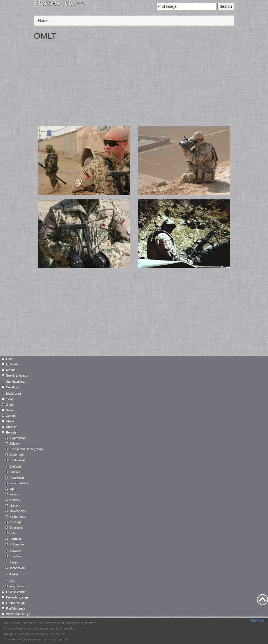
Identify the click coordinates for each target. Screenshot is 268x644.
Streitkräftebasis (17, 375)
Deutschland (18, 460)
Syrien (14, 562)
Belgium (15, 443)
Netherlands (18, 517)
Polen (13, 533)
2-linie (10, 405)
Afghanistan (18, 438)
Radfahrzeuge (16, 608)
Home (43, 21)
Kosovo (15, 500)
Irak (12, 489)
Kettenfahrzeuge (17, 597)
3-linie (10, 410)
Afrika (10, 421)
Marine (11, 370)
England (15, 467)
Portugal (15, 539)
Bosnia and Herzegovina (26, 449)
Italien (13, 494)
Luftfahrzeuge (15, 603)
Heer (9, 359)
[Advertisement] (134, 85)
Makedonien (18, 511)
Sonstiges (13, 387)
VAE (12, 581)
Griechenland (18, 483)
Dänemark (17, 455)
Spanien (15, 556)
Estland (15, 472)
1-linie (10, 399)
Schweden (17, 544)
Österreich (17, 528)
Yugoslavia (17, 586)
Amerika (12, 427)
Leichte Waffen (16, 592)
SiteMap (257, 620)
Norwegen (16, 522)
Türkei (14, 574)
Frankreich (17, 478)
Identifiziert (13, 394)
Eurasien (12, 432)
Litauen (14, 505)
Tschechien (17, 568)
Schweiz (15, 551)
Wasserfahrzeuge (18, 614)
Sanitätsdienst (16, 382)
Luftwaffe (12, 364)
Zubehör (12, 416)
